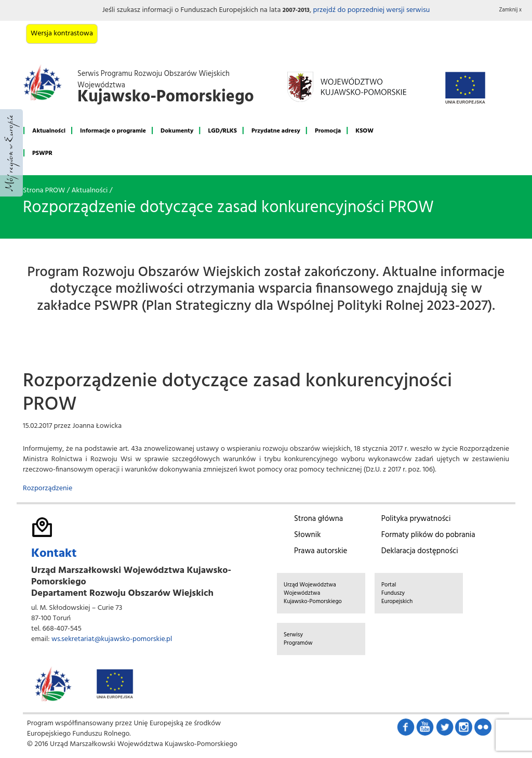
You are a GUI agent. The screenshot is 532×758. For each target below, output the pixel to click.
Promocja (328, 131)
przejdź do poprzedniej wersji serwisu (371, 10)
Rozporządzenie (48, 488)
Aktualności (49, 131)
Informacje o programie (113, 131)
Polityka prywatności (416, 519)
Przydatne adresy (276, 131)
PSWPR (42, 153)
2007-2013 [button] (296, 10)
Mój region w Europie (11, 153)
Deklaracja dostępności (420, 551)
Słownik (307, 535)
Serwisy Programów (298, 639)
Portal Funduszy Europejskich (397, 593)
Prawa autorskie (321, 551)
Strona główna (318, 519)
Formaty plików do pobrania (428, 535)
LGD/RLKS (222, 131)
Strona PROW (44, 191)
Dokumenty (177, 131)
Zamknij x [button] (511, 10)
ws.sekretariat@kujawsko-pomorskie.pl (112, 639)
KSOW (364, 131)
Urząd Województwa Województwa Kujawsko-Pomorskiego (313, 593)
